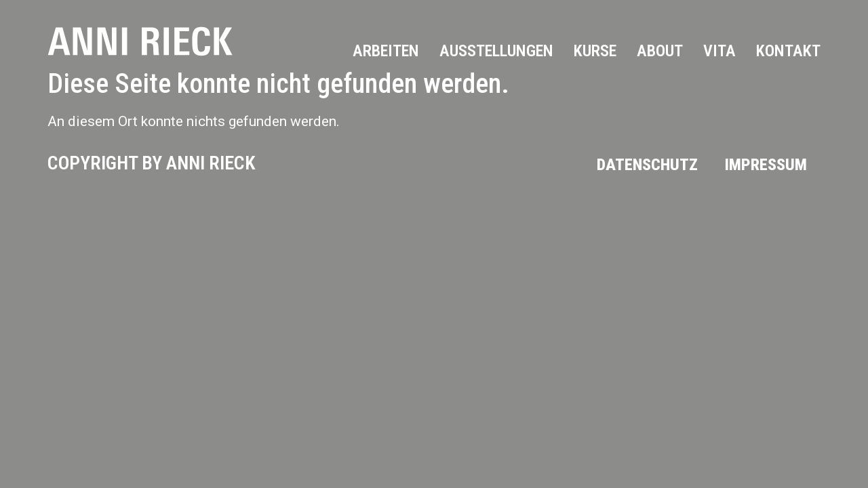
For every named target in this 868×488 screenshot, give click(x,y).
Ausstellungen (496, 51)
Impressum (766, 165)
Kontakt (788, 51)
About (660, 51)
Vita (719, 51)
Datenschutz (647, 165)
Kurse (595, 51)
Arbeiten (386, 51)
